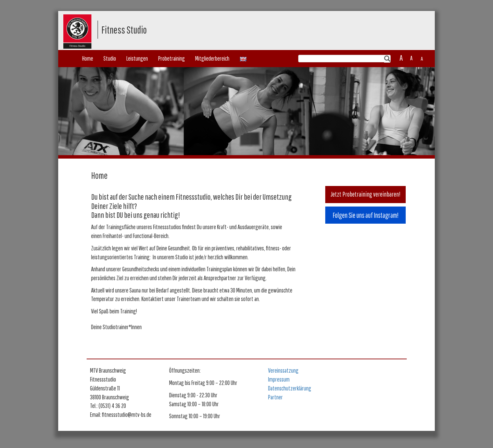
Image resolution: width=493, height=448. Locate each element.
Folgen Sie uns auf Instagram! (366, 215)
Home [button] (88, 58)
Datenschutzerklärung (290, 388)
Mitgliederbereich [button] (212, 58)
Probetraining (172, 58)
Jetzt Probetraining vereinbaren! (365, 194)
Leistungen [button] (137, 58)
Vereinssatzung (283, 370)
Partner (275, 397)
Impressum (279, 379)
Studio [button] (110, 58)
